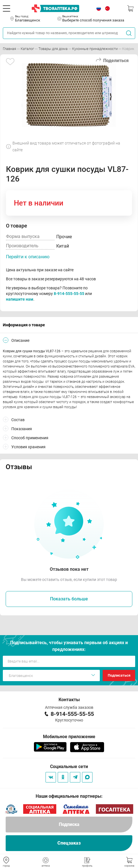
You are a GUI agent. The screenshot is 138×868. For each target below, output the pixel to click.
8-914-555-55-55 (69, 294)
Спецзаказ (69, 843)
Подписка (69, 824)
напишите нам (20, 299)
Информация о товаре (24, 325)
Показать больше (69, 599)
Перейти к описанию (28, 257)
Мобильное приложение (69, 737)
